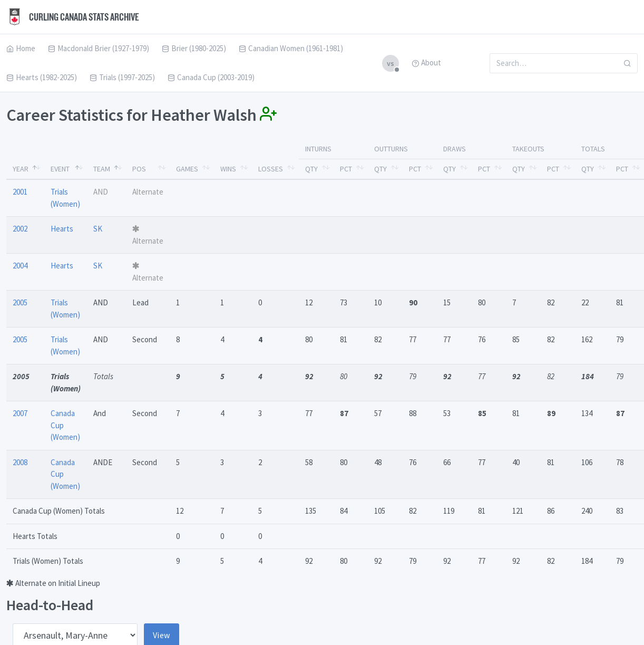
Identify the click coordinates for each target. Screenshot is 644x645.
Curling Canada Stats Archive (73, 17)
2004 (20, 266)
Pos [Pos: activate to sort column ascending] (139, 169)
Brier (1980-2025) (194, 48)
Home (21, 48)
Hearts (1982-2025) (42, 77)
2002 (20, 229)
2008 (20, 462)
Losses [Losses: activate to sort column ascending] (271, 169)
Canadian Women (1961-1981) (291, 48)
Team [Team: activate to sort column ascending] (102, 169)
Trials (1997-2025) (122, 77)
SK (98, 229)
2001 (20, 192)
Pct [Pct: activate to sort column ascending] (346, 169)
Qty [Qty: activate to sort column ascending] (311, 169)
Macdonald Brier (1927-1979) (99, 48)
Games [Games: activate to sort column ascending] (187, 169)
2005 (20, 302)
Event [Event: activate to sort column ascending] (60, 169)
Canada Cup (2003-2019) (211, 77)
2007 (20, 413)
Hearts (62, 229)
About (426, 62)
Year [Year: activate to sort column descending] (21, 169)
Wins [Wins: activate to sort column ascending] (228, 169)
